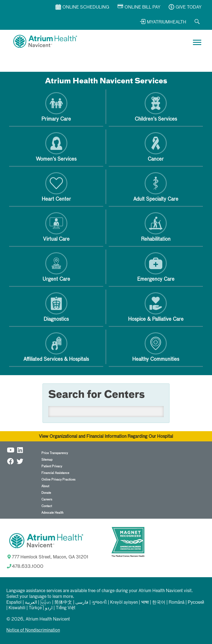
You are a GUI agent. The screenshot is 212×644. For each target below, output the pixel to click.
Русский (196, 603)
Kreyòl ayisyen (124, 603)
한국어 (159, 603)
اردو (49, 608)
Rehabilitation (156, 227)
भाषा (145, 603)
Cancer (156, 147)
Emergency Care (156, 267)
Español (14, 603)
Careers (47, 499)
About (45, 486)
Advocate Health (52, 513)
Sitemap (47, 460)
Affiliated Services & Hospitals (56, 347)
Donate (46, 493)
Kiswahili (17, 608)
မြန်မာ (46, 603)
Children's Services (156, 107)
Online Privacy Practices (58, 480)
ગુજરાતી (99, 603)
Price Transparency (55, 453)
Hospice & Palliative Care (156, 307)
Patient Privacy (52, 466)
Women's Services (56, 147)
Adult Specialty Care (156, 187)
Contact (47, 506)
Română (177, 603)
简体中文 (63, 603)
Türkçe (35, 608)
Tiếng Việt (66, 608)
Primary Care (56, 107)
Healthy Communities (156, 347)
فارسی (82, 603)
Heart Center (56, 187)
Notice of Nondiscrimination (33, 630)
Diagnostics (56, 307)
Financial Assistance (55, 473)
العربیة (31, 603)
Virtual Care (56, 227)
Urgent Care (56, 267)
